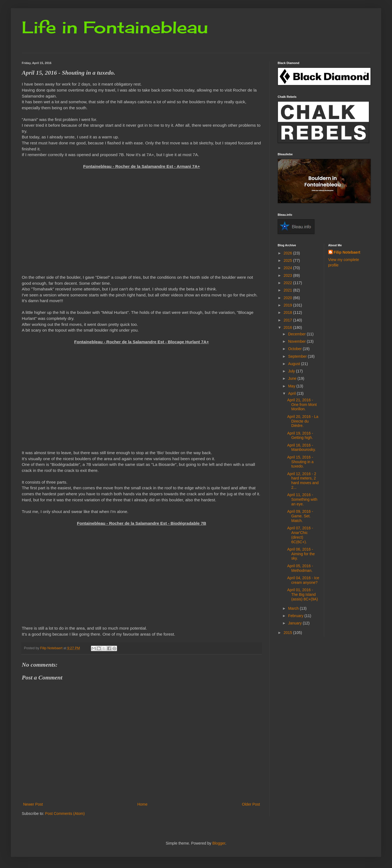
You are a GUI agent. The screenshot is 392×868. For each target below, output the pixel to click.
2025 (288, 260)
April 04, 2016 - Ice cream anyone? (303, 580)
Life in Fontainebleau (115, 27)
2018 (288, 312)
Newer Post (33, 804)
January (295, 623)
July (292, 371)
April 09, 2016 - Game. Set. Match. (300, 516)
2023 (288, 275)
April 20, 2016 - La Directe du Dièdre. (303, 421)
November (297, 341)
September (298, 356)
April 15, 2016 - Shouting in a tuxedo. (300, 462)
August (294, 364)
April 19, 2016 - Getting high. (300, 435)
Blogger (219, 843)
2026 (288, 253)
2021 (288, 290)
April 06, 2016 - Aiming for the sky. (301, 554)
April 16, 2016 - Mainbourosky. (301, 447)
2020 (288, 298)
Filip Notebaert (347, 252)
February (296, 616)
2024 (288, 268)
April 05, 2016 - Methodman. (300, 568)
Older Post (251, 804)
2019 (288, 305)
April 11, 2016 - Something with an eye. (302, 499)
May (292, 386)
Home (142, 804)
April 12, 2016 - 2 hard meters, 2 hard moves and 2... (303, 481)
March (294, 608)
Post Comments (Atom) (65, 814)
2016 (288, 327)
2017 (288, 320)
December (297, 334)
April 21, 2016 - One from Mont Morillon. (302, 405)
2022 (288, 283)
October (295, 349)
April (292, 393)
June (293, 378)
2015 (288, 633)
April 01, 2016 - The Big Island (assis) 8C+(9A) (303, 594)
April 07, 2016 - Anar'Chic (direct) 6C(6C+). (300, 535)
